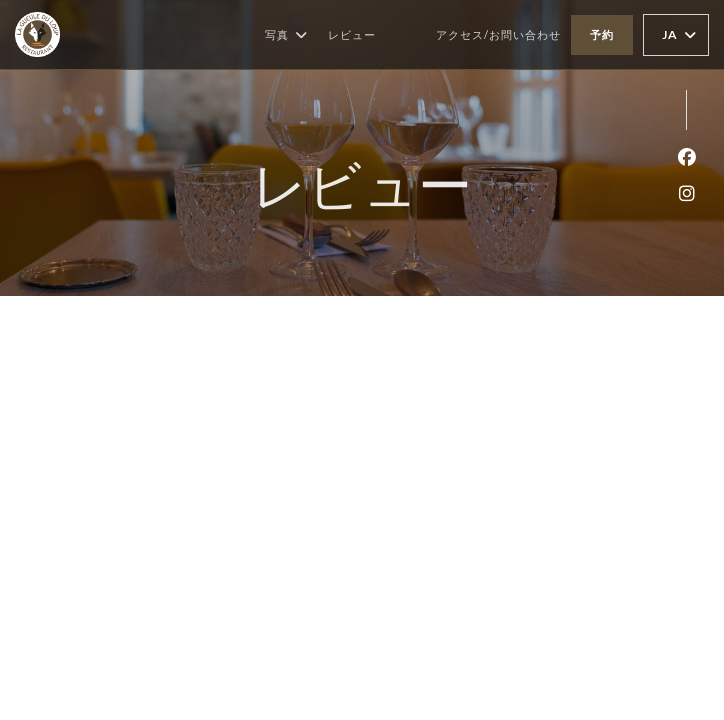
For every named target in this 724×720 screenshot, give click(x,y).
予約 (602, 34)
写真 (286, 35)
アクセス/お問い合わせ (498, 34)
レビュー (352, 34)
